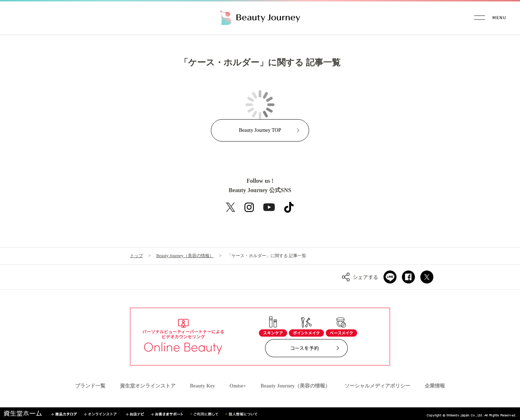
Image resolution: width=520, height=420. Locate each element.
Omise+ (238, 386)
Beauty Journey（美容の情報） (185, 256)
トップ (136, 256)
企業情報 (435, 386)
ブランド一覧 (90, 386)
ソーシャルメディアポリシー (377, 386)
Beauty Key (203, 386)
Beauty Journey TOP (260, 130)
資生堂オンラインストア (148, 386)
